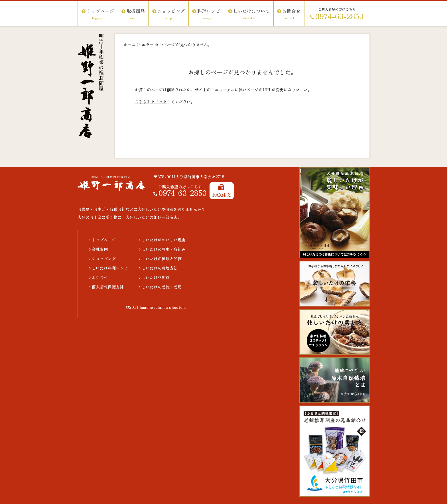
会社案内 (98, 249)
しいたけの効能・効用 (160, 287)
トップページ (98, 14)
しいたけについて (249, 14)
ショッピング (168, 14)
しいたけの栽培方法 (158, 268)
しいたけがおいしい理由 (162, 240)
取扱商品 (133, 14)
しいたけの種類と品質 (160, 259)
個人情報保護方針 (106, 287)
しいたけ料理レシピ (108, 268)
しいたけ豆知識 (154, 277)
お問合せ (289, 14)
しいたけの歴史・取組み (162, 249)
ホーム (129, 45)
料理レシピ (206, 14)
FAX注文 (222, 191)
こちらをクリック (151, 102)
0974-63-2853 (337, 17)
